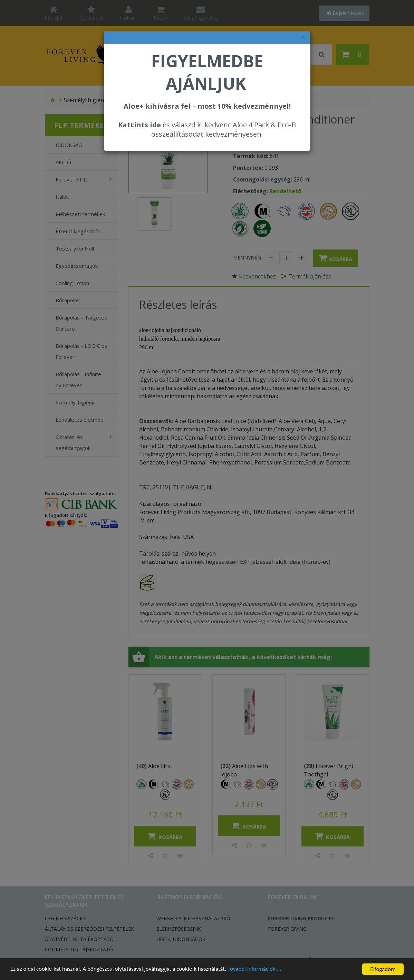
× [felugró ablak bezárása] (303, 37)
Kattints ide (139, 125)
